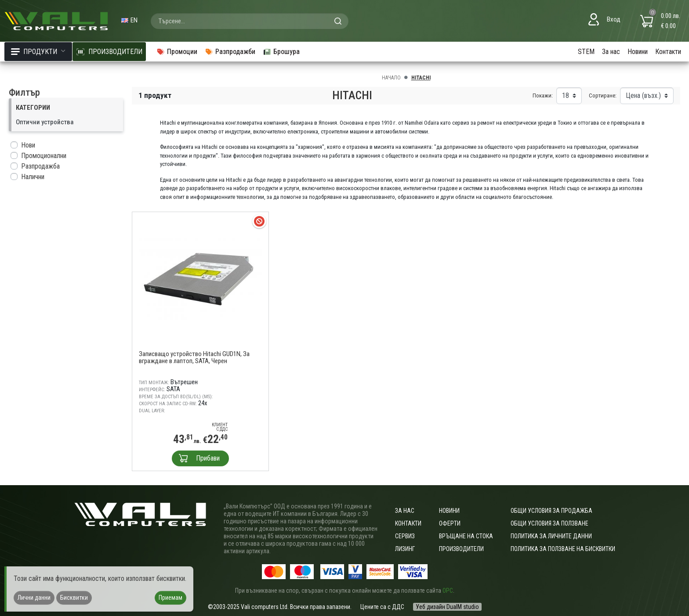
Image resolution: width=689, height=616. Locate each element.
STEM (586, 52)
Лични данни (34, 598)
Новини (638, 52)
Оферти (450, 523)
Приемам (170, 598)
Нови (28, 145)
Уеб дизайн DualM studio (447, 607)
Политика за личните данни (551, 536)
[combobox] (250, 21)
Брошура (281, 52)
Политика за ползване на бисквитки (563, 549)
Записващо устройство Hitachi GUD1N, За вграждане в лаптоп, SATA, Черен (194, 357)
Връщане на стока (466, 536)
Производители (461, 549)
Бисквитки (74, 598)
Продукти (38, 52)
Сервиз (405, 536)
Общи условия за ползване (549, 523)
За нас (611, 52)
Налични (33, 177)
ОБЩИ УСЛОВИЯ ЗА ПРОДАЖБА (551, 511)
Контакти (668, 52)
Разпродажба (40, 166)
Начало (391, 78)
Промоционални (44, 156)
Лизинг (405, 549)
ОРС (448, 591)
